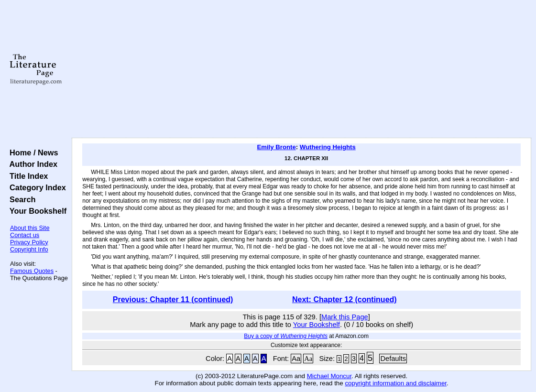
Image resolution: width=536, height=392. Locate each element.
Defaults (393, 359)
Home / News (32, 152)
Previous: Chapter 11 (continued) (173, 299)
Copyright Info (29, 249)
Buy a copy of (286, 336)
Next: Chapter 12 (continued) (345, 299)
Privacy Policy (29, 242)
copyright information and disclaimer (396, 383)
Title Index (27, 176)
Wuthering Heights (328, 147)
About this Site (30, 228)
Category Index (36, 187)
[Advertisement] (302, 69)
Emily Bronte (276, 147)
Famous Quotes (32, 271)
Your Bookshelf (36, 211)
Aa (296, 359)
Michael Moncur (329, 376)
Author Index (31, 164)
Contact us (25, 235)
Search (20, 199)
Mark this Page (345, 317)
